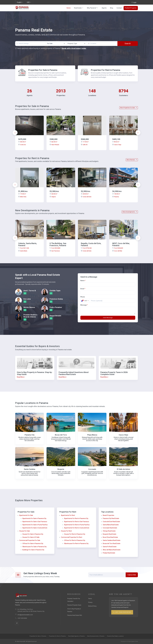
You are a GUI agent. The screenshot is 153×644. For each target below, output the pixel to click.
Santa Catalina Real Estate (112, 540)
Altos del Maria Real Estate (112, 550)
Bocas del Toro (61, 435)
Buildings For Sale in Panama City (33, 550)
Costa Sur (22, 145)
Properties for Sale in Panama (38, 636)
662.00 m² (53, 142)
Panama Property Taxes (74, 605)
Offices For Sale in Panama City (33, 543)
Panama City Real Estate (111, 518)
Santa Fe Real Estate (110, 547)
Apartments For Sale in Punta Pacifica (35, 525)
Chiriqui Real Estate (109, 531)
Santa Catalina (30, 469)
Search (128, 44)
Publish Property (131, 8)
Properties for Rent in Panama (57, 636)
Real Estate (79, 8)
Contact (119, 8)
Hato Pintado (54, 145)
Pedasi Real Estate (109, 553)
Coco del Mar (117, 251)
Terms (90, 599)
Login (134, 2)
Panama (116, 197)
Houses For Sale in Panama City (33, 534)
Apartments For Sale (26, 515)
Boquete (61, 469)
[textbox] (77, 44)
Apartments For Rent (68, 515)
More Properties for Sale (129, 108)
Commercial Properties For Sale (30, 540)
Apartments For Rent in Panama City (76, 518)
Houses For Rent (66, 531)
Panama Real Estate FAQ (75, 615)
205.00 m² (85, 194)
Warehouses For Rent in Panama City (76, 543)
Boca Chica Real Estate (110, 537)
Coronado (92, 469)
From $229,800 (55, 248)
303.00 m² (22, 142)
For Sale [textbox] (50, 44)
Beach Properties (108, 515)
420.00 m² (53, 194)
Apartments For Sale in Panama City (34, 518)
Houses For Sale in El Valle (31, 537)
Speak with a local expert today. (74, 48)
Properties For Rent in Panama (106, 70)
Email (83, 289)
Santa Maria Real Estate (111, 525)
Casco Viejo (117, 145)
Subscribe (132, 575)
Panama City (30, 435)
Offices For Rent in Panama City (75, 540)
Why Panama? (93, 8)
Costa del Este (86, 197)
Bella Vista (22, 197)
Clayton (53, 197)
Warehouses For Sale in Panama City (34, 547)
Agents (104, 8)
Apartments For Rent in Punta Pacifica (77, 525)
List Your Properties (122, 612)
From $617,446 (24, 248)
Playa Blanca (92, 435)
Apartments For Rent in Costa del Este (77, 528)
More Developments (130, 212)
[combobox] (56, 44)
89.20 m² (116, 142)
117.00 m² (85, 142)
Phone (83, 297)
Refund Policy (92, 606)
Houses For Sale (25, 531)
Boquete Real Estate (110, 534)
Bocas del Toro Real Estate (112, 543)
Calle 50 (84, 145)
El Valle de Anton (123, 469)
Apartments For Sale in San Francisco (35, 522)
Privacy (90, 602)
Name (83, 281)
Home (69, 8)
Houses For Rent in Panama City (75, 534)
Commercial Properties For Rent (72, 537)
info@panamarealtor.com (25, 615)
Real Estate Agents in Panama (76, 636)
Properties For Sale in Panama (43, 70)
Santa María (23, 251)
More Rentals (132, 160)
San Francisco (55, 251)
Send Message (108, 318)
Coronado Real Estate (110, 528)
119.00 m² (22, 194)
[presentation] (15, 133)
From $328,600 (118, 248)
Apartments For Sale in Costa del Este (35, 528)
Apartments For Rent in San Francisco (77, 522)
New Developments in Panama (96, 636)
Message (84, 305)
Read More (21, 377)
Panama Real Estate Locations (115, 636)
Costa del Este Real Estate (111, 522)
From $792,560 (86, 248)
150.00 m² (116, 194)
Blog (112, 8)
